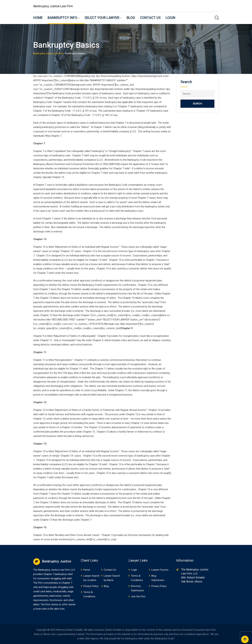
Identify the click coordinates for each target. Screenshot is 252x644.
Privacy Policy (91, 586)
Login (170, 18)
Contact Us (150, 18)
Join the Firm (138, 596)
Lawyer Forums (160, 570)
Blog (131, 18)
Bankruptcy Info (62, 18)
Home (38, 18)
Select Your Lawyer (102, 18)
